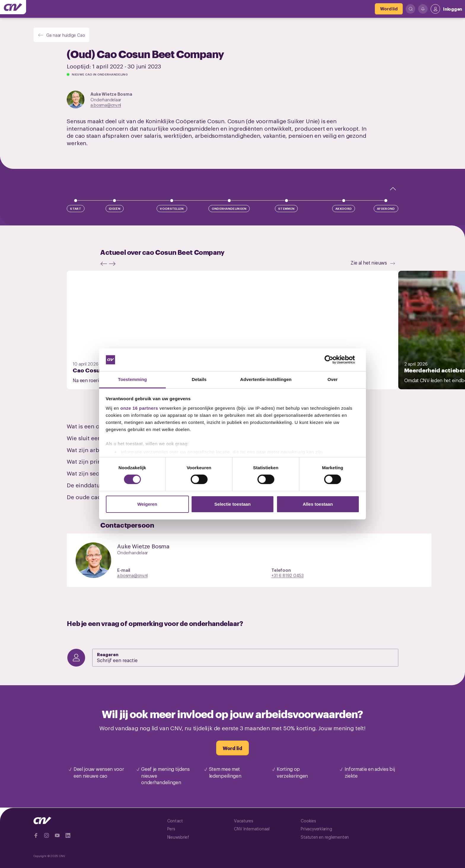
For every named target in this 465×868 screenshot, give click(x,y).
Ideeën (115, 208)
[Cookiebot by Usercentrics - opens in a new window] (333, 360)
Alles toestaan (318, 504)
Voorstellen (172, 208)
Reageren (108, 654)
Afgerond (386, 208)
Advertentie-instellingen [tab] (266, 379)
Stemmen (286, 208)
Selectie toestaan (233, 504)
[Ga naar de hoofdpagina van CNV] (13, 7)
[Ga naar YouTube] (57, 835)
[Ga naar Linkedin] (68, 835)
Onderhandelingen (229, 208)
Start (76, 208)
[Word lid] (389, 9)
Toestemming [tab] (133, 379)
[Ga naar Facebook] (36, 835)
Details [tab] (199, 379)
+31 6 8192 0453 (288, 575)
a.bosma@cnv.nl (106, 105)
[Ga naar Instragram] (47, 835)
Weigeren (147, 504)
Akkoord (344, 208)
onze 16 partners (139, 408)
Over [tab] (333, 379)
